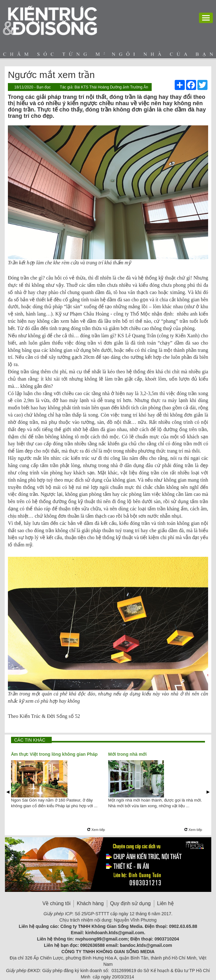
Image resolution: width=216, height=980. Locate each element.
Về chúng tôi (56, 903)
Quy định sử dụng (130, 903)
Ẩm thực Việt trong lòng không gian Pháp (54, 754)
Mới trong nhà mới (127, 754)
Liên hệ (165, 903)
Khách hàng (90, 903)
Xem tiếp (96, 830)
